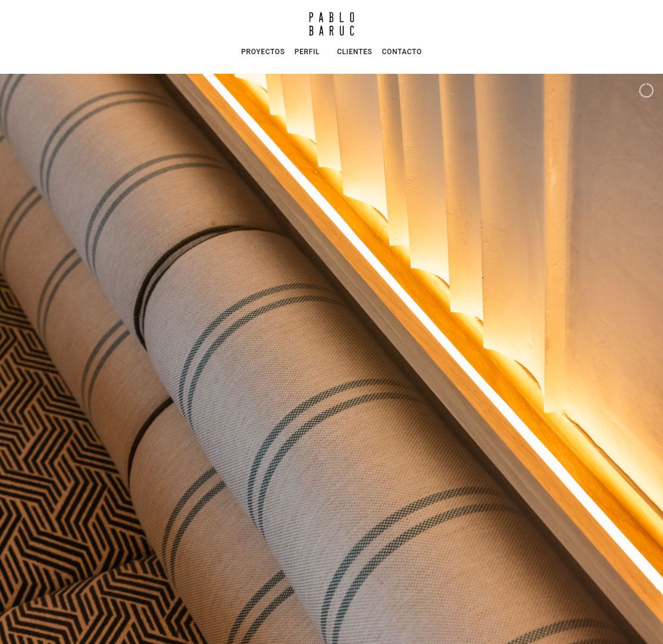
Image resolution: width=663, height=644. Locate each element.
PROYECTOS (263, 52)
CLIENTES (354, 52)
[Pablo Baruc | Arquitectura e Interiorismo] (331, 24)
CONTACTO (402, 52)
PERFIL (307, 52)
